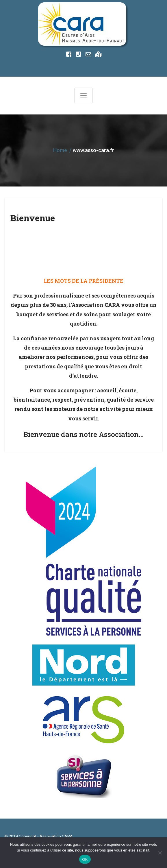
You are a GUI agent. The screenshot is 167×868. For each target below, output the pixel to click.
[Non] (160, 853)
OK (85, 859)
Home (60, 150)
